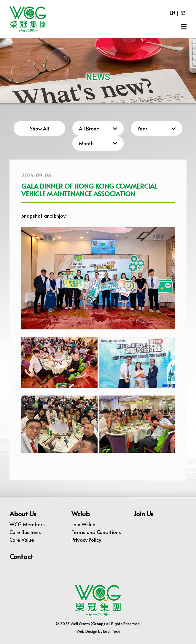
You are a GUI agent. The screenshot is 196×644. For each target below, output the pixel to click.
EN (172, 13)
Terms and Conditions (96, 532)
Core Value (22, 540)
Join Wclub (83, 524)
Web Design (87, 631)
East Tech (111, 631)
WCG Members (27, 524)
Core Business (25, 532)
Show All (39, 128)
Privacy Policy (86, 540)
